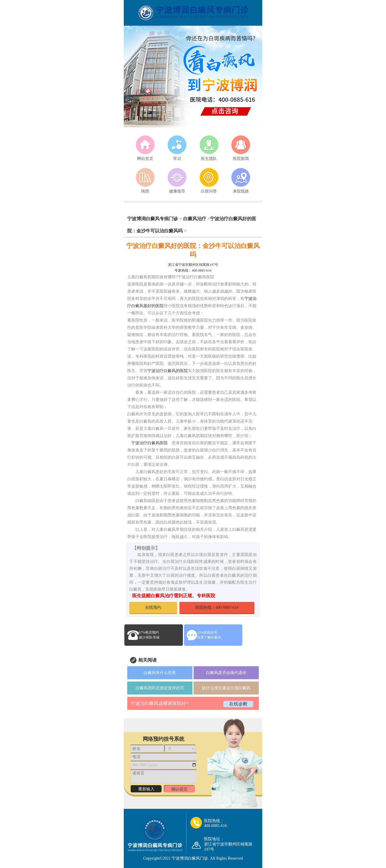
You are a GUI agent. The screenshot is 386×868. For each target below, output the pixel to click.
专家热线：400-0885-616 (193, 270)
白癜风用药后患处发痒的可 (160, 688)
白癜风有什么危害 (160, 673)
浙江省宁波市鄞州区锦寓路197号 (193, 265)
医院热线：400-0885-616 (217, 607)
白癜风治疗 (195, 219)
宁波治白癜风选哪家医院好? (159, 703)
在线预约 (153, 607)
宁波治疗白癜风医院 (149, 443)
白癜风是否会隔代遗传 (226, 673)
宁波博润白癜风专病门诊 (153, 219)
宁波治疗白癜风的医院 (168, 371)
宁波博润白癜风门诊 (190, 858)
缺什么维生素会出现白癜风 (226, 688)
